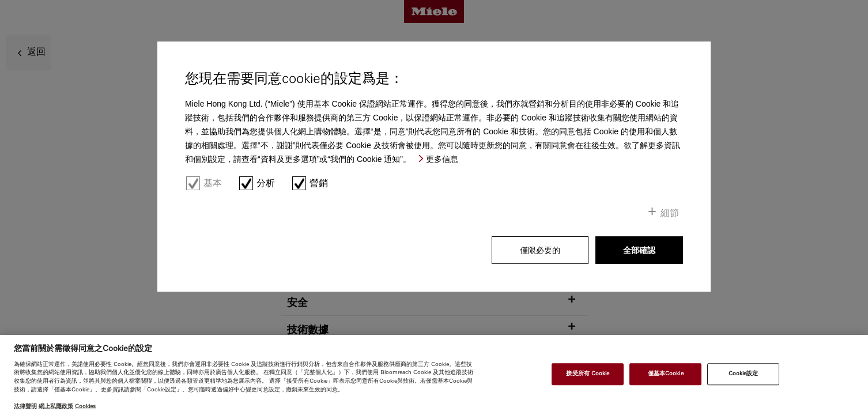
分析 (266, 183)
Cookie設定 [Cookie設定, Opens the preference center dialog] (744, 374)
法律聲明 (25, 406)
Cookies (85, 406)
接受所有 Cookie (588, 374)
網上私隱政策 (56, 406)
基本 (213, 183)
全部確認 (639, 250)
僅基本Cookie (666, 374)
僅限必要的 (540, 250)
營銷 (319, 183)
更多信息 (442, 159)
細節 (670, 213)
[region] (434, 375)
